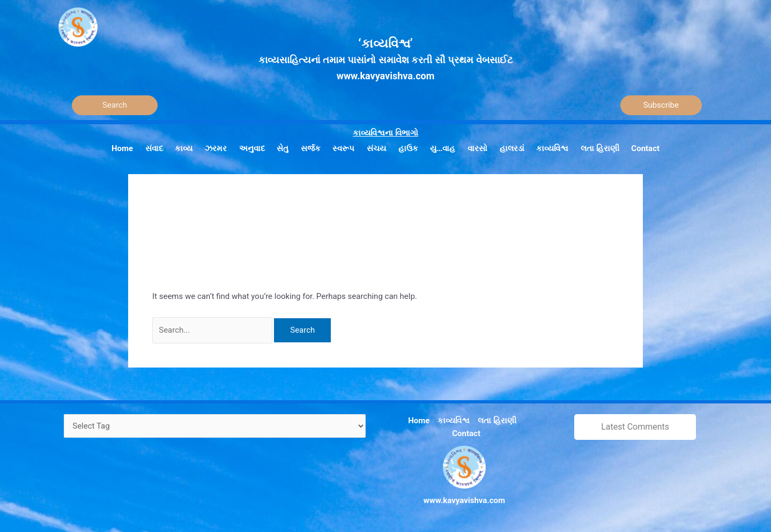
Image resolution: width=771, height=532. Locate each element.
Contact (466, 433)
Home (419, 421)
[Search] (115, 105)
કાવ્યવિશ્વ (454, 421)
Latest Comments (635, 427)
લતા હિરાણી (497, 421)
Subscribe (661, 105)
